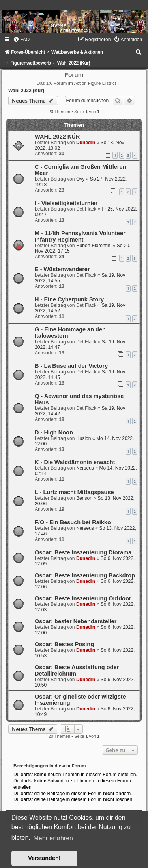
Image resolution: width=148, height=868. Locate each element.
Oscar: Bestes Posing (64, 644)
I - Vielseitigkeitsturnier (66, 203)
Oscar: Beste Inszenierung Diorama (83, 552)
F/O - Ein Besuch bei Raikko (73, 522)
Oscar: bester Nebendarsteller (76, 621)
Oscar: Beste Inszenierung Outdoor (83, 598)
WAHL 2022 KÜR (57, 137)
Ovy (81, 179)
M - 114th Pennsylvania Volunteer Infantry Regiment (80, 236)
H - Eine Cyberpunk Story (69, 299)
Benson (84, 498)
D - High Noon (54, 432)
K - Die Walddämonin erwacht (75, 462)
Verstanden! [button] (44, 858)
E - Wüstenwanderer (62, 269)
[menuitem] (21, 40)
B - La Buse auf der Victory (71, 366)
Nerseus (85, 468)
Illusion (84, 438)
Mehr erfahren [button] (53, 838)
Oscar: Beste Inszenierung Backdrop (85, 575)
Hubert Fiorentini (94, 246)
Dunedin (86, 143)
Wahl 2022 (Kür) (26, 91)
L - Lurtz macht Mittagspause (74, 492)
